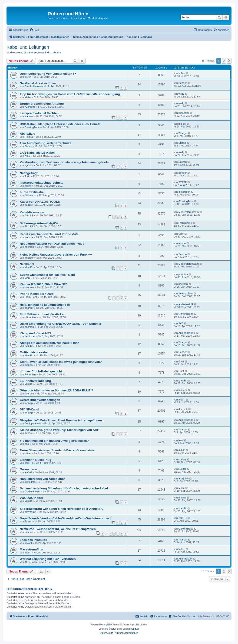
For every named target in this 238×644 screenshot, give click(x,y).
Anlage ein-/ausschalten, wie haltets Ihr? (49, 343)
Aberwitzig (28, 134)
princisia (183, 274)
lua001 (28, 472)
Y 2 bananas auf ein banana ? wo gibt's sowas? (54, 441)
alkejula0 (30, 482)
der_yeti (183, 409)
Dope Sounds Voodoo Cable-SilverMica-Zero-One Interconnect (65, 518)
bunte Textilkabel (32, 192)
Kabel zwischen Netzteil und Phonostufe (49, 234)
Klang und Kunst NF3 (35, 333)
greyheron (30, 512)
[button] (229, 61)
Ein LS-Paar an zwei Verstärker (42, 314)
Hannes (29, 116)
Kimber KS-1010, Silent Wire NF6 (44, 284)
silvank (29, 543)
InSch (28, 77)
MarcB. (29, 267)
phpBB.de (134, 629)
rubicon (29, 532)
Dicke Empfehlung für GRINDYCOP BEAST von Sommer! (61, 324)
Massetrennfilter (32, 549)
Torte (27, 176)
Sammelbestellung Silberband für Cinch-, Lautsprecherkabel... (65, 488)
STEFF (183, 182)
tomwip (29, 403)
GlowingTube (32, 127)
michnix (29, 186)
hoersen (29, 247)
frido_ (48, 52)
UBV (181, 234)
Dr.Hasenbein (32, 491)
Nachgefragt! (29, 173)
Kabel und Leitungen (28, 47)
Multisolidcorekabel (34, 352)
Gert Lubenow (33, 86)
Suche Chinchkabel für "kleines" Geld (47, 275)
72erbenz (30, 107)
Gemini (29, 215)
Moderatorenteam (34, 52)
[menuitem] (34, 30)
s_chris (29, 165)
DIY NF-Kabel (29, 409)
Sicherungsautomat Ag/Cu (39, 223)
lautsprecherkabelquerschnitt (41, 183)
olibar (28, 453)
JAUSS (29, 226)
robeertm (184, 113)
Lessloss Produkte (33, 540)
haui (27, 444)
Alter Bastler (32, 562)
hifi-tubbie (30, 317)
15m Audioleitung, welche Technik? (46, 143)
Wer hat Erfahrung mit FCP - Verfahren (48, 559)
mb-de (182, 124)
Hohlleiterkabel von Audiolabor (42, 479)
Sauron (183, 162)
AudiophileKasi (187, 333)
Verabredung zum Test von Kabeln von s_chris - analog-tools (64, 162)
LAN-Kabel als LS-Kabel (37, 153)
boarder (29, 308)
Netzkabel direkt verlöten (38, 83)
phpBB (107, 625)
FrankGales (185, 223)
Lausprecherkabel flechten (39, 113)
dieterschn (31, 195)
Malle (28, 97)
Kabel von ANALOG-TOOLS (40, 202)
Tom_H (29, 463)
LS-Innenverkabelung (35, 381)
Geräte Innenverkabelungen (40, 400)
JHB (181, 323)
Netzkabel (27, 264)
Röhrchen (30, 374)
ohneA (182, 498)
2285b (28, 346)
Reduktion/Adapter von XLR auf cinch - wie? (52, 244)
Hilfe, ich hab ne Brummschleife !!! (45, 305)
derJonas (30, 336)
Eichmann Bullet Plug (36, 460)
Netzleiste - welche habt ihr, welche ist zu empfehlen (58, 529)
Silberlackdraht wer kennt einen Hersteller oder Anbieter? (62, 509)
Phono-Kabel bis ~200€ (37, 294)
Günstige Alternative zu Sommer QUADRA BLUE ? (56, 390)
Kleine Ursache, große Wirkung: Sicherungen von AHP (59, 430)
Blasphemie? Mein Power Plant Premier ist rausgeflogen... (62, 420)
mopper (29, 365)
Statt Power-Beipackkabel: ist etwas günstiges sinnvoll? (61, 362)
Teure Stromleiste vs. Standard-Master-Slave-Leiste (57, 450)
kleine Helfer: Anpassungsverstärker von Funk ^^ (56, 255)
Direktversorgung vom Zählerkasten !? (48, 74)
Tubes (28, 205)
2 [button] (224, 61)
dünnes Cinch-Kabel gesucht (41, 371)
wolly (181, 94)
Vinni (27, 278)
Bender (183, 83)
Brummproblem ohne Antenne (42, 104)
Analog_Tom (186, 293)
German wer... (30, 469)
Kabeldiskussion (32, 212)
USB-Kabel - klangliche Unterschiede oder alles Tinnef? (60, 124)
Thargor (183, 133)
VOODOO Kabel (31, 498)
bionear (183, 390)
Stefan (28, 146)
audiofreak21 (186, 304)
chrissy (57, 52)
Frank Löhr (31, 297)
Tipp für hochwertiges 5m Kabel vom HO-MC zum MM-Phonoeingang (70, 94)
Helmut (29, 137)
